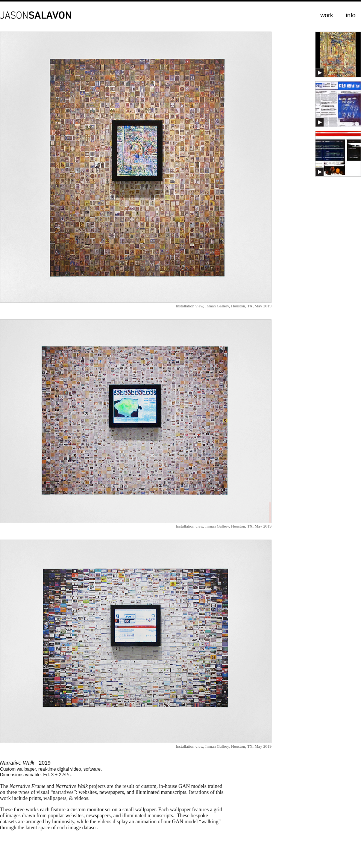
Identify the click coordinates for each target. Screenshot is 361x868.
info (351, 15)
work (327, 15)
